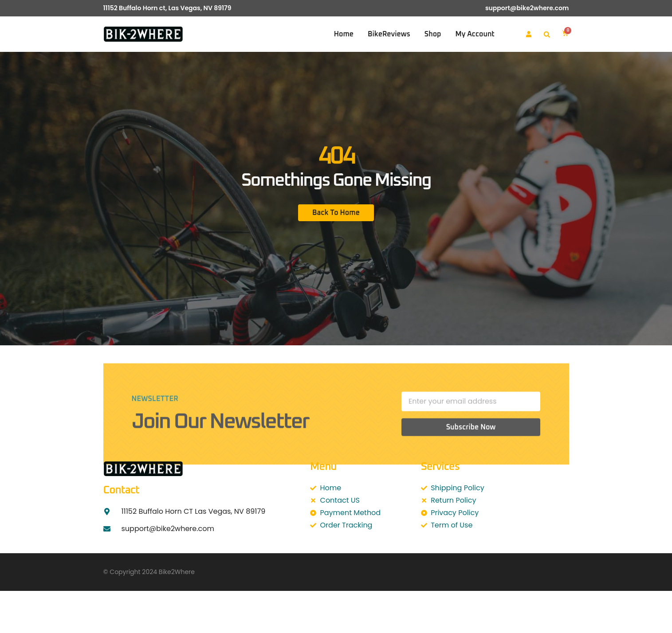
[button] (547, 35)
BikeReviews (389, 34)
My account (475, 34)
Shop (433, 34)
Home (344, 34)
